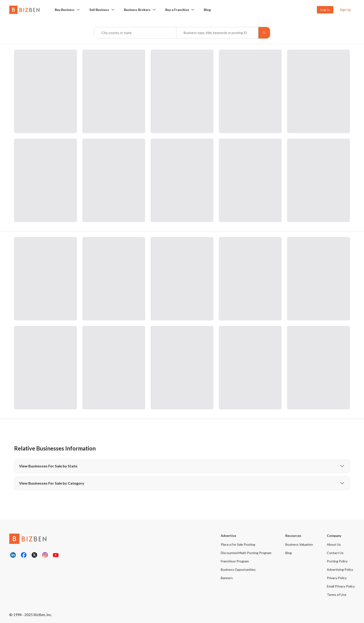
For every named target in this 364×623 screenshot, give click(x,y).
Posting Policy (337, 561)
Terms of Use (337, 595)
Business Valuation (299, 544)
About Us (334, 544)
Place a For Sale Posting (238, 544)
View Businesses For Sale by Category (182, 483)
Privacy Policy (337, 578)
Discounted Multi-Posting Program (246, 553)
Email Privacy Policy (341, 586)
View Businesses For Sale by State (182, 466)
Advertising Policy (340, 569)
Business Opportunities (238, 569)
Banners (227, 578)
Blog (207, 10)
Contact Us (335, 553)
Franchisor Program (235, 561)
